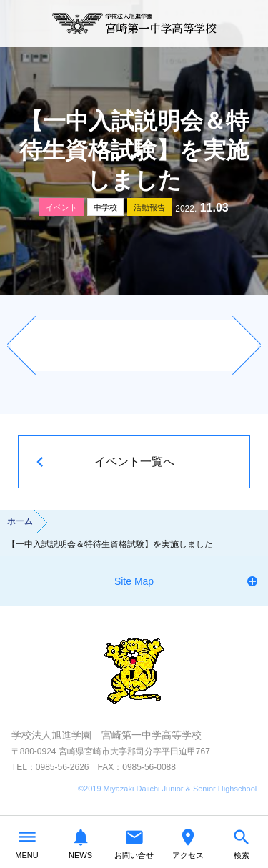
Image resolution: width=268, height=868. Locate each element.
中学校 (105, 207)
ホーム (20, 521)
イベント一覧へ (134, 462)
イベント (61, 207)
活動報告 (149, 207)
